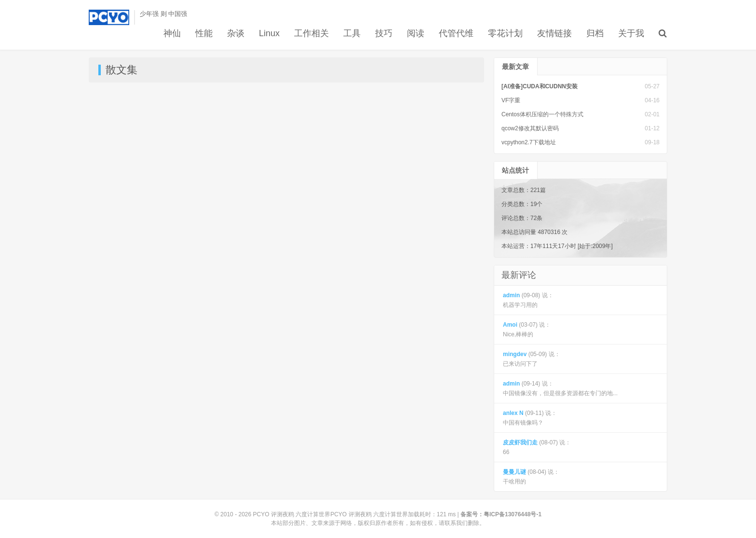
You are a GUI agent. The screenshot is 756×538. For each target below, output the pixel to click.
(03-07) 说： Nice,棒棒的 (527, 330)
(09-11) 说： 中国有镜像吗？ (530, 418)
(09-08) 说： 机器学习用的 (528, 300)
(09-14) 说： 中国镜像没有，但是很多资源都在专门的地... (560, 388)
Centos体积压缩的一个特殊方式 (542, 114)
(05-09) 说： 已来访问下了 (532, 359)
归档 (595, 33)
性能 (204, 33)
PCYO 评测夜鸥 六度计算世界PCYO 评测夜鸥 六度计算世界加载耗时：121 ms (355, 514)
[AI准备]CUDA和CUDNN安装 (540, 86)
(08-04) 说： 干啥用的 (531, 477)
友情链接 (554, 33)
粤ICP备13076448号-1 (513, 514)
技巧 (384, 33)
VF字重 (511, 100)
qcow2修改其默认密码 (530, 128)
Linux (269, 33)
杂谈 (236, 33)
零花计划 (505, 33)
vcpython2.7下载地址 (529, 142)
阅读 (416, 33)
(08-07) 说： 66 (537, 447)
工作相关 (311, 33)
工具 (352, 33)
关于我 (631, 33)
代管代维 (456, 33)
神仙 (172, 33)
